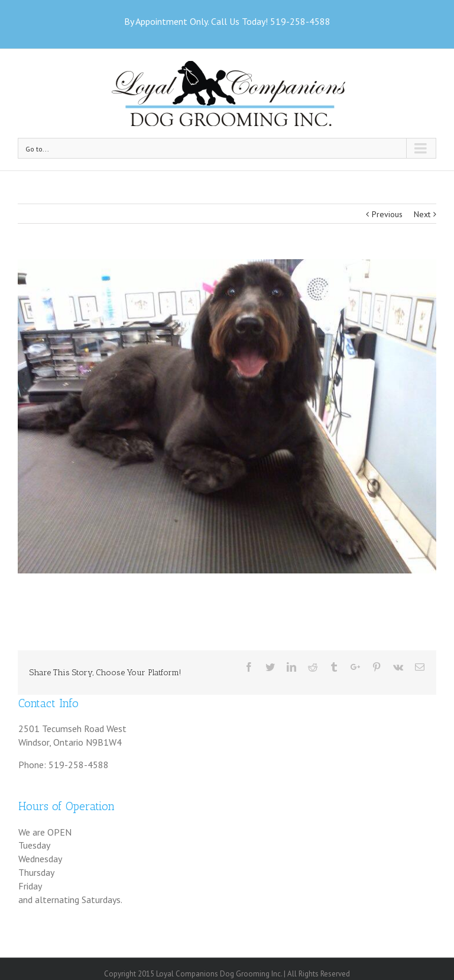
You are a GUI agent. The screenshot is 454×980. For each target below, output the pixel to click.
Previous (387, 214)
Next (422, 214)
